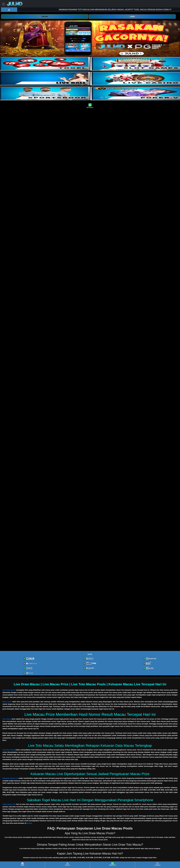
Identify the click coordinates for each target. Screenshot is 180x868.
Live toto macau (9, 750)
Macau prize (7, 702)
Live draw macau (9, 690)
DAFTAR (45, 17)
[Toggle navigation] (3, 4)
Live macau (7, 719)
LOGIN (132, 17)
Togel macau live (9, 804)
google (29, 823)
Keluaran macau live (10, 778)
